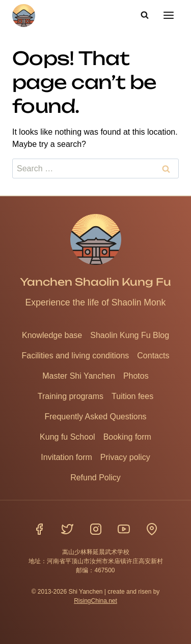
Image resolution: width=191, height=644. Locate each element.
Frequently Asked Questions (95, 417)
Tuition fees (132, 396)
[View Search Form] (145, 15)
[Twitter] (67, 529)
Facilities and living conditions (76, 356)
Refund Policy (95, 478)
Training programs (71, 396)
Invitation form (66, 457)
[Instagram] (96, 529)
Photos (136, 376)
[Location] (152, 529)
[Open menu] (168, 15)
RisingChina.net (95, 601)
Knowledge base (52, 335)
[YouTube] (124, 529)
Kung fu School (67, 437)
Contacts (153, 356)
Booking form (127, 437)
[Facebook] (39, 529)
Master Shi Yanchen (79, 376)
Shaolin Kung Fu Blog (130, 335)
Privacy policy (125, 457)
